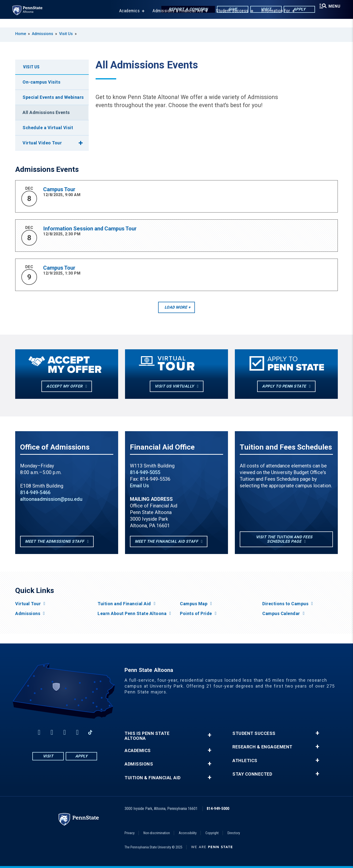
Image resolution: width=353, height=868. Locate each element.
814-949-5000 (218, 809)
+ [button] (209, 735)
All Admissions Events (46, 112)
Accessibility (188, 833)
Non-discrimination (157, 833)
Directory (234, 833)
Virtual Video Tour (42, 143)
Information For (273, 19)
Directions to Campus (285, 604)
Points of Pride (196, 614)
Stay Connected (252, 774)
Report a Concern (184, 10)
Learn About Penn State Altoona (132, 614)
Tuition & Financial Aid (153, 778)
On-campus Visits (41, 82)
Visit (262, 10)
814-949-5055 (145, 472)
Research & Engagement (262, 747)
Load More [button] (176, 307)
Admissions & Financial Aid (175, 19)
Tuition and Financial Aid (124, 604)
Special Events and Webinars (53, 97)
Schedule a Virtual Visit (48, 128)
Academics (127, 19)
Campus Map (194, 604)
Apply (296, 10)
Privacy (130, 833)
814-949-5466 (35, 492)
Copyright (212, 833)
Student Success (229, 19)
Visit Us (66, 34)
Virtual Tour (28, 604)
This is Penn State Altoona (147, 736)
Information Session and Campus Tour (90, 229)
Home (21, 34)
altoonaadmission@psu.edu (51, 499)
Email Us (139, 486)
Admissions (43, 34)
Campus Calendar (281, 614)
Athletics (245, 761)
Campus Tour (59, 189)
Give (229, 10)
